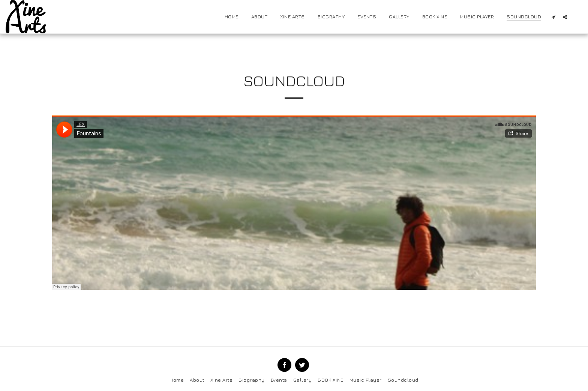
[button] (553, 17)
